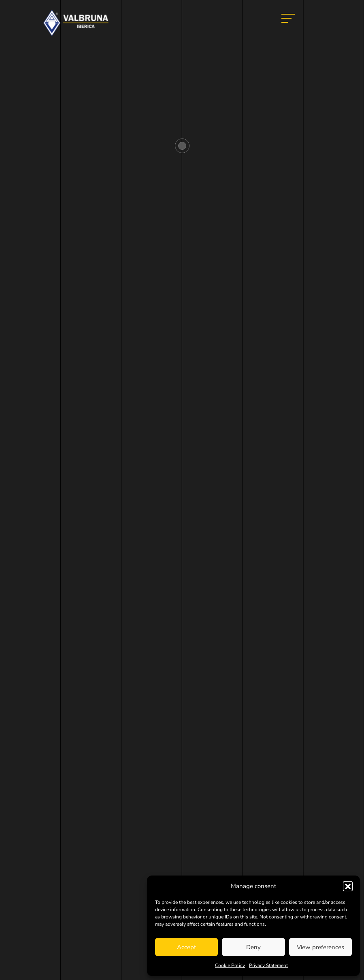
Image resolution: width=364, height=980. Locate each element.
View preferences (320, 947)
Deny (253, 947)
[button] (348, 886)
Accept (186, 947)
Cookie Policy (230, 965)
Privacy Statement (268, 965)
